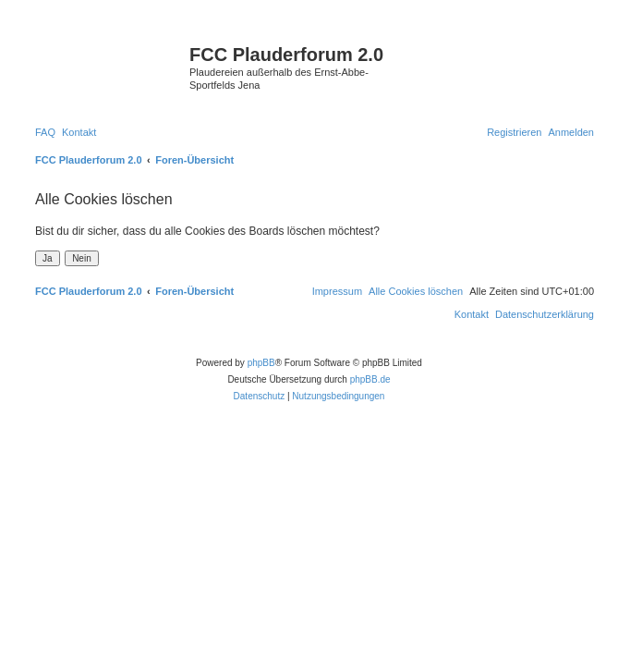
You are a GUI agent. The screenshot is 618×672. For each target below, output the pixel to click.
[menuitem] (45, 132)
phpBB (261, 363)
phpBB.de (370, 379)
